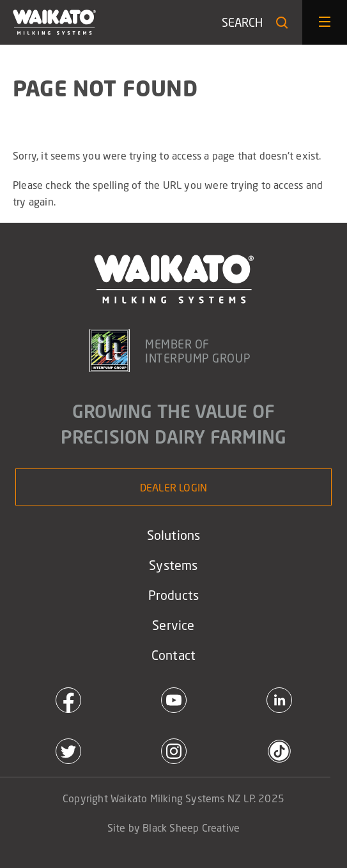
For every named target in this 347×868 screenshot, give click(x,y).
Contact (173, 655)
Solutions (174, 535)
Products (174, 595)
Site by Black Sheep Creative (174, 827)
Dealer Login (173, 487)
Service (173, 625)
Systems (173, 565)
